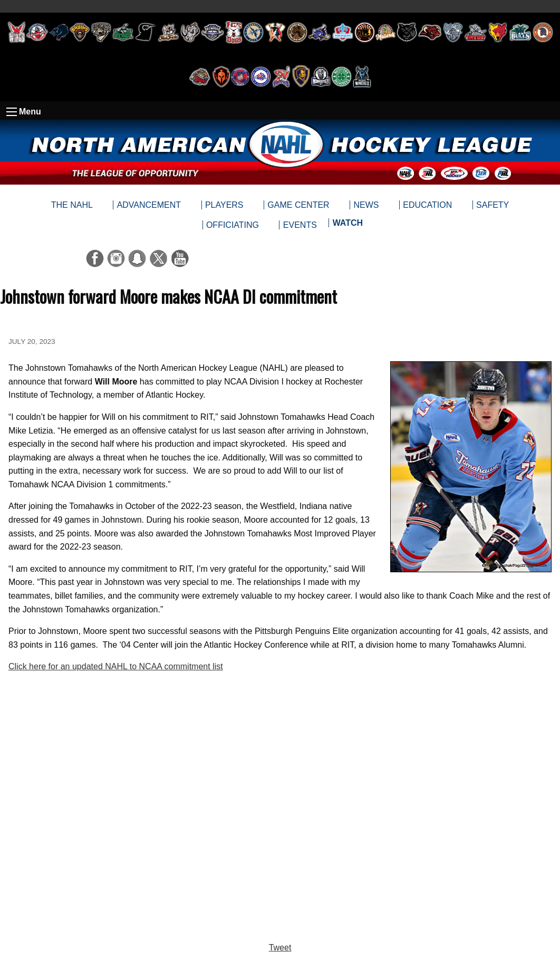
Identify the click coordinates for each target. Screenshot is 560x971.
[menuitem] (347, 225)
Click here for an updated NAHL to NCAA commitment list (116, 666)
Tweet (280, 948)
